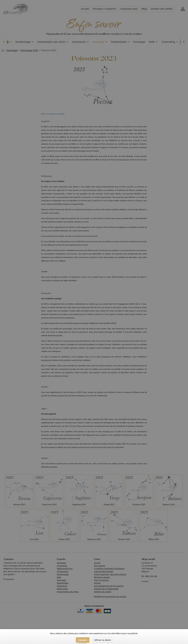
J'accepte (83, 640)
